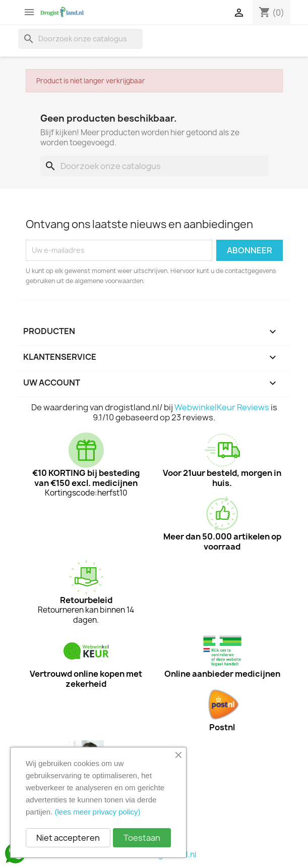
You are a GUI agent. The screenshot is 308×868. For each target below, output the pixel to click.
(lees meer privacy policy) (98, 812)
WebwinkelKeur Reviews (222, 407)
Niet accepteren (68, 838)
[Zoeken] (80, 39)
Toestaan (142, 838)
